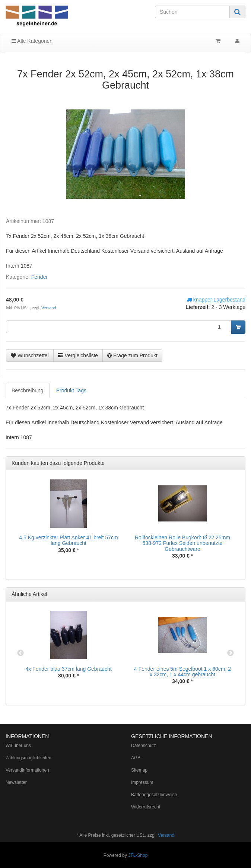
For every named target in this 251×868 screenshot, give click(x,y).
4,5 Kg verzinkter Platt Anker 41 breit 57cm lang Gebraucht (68, 540)
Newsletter (16, 782)
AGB (136, 758)
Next (231, 653)
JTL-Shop (138, 855)
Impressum (142, 782)
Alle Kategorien (32, 41)
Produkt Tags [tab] (71, 390)
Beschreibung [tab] (28, 390)
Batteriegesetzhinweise (154, 795)
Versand (49, 308)
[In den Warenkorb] (238, 327)
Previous (20, 653)
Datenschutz (144, 746)
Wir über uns (18, 746)
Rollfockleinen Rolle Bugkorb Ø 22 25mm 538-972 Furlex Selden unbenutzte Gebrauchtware (182, 543)
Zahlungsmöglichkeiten (28, 758)
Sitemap (139, 770)
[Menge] (119, 327)
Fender (39, 277)
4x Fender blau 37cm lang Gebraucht (68, 669)
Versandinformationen (27, 770)
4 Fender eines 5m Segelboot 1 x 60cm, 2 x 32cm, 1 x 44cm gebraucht (182, 672)
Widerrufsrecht (146, 807)
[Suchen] (192, 12)
